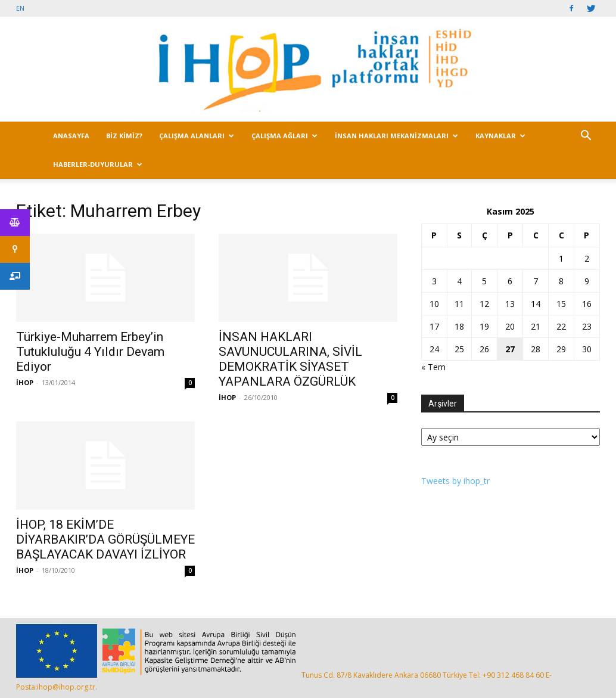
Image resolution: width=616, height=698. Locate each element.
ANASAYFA (71, 136)
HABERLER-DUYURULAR (98, 164)
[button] (586, 137)
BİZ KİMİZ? (124, 136)
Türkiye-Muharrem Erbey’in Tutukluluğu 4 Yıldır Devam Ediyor (90, 352)
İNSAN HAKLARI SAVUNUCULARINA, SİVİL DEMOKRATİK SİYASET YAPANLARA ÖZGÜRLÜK (290, 359)
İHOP (25, 382)
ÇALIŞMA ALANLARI (197, 136)
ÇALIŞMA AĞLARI (284, 136)
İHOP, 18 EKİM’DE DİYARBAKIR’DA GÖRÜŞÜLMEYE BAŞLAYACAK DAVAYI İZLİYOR (105, 539)
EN (20, 8)
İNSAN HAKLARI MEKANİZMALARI (396, 136)
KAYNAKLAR (500, 136)
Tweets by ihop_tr (455, 481)
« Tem (433, 367)
